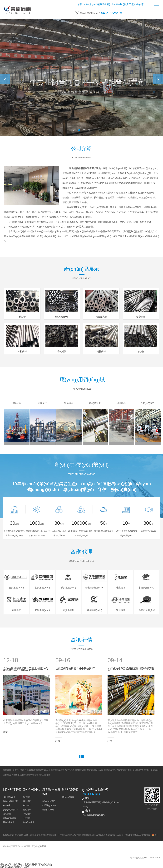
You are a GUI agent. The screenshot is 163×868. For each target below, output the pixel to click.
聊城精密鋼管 (81, 770)
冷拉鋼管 (27, 818)
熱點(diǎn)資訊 (49, 801)
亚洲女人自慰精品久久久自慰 (15, 867)
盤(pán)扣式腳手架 (20, 775)
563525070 (155, 858)
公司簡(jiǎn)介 (9, 797)
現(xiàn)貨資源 (10, 818)
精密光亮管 (70, 770)
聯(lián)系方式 (68, 797)
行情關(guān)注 (49, 805)
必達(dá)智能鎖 (31, 770)
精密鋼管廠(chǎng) (95, 770)
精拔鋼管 (27, 805)
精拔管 (107, 770)
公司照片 (7, 814)
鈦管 (36, 775)
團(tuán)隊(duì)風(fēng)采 (11, 803)
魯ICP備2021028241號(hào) (138, 835)
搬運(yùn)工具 (44, 770)
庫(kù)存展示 (9, 822)
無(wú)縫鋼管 (45, 775)
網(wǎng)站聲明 (39, 846)
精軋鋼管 (27, 810)
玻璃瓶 (31, 775)
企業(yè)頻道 (18, 770)
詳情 (5, 732)
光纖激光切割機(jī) (142, 770)
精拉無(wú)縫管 (58, 770)
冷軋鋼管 (27, 814)
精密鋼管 (100, 4)
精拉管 (113, 770)
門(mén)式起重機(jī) (125, 770)
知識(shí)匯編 (48, 810)
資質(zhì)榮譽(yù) (11, 810)
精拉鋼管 (27, 801)
